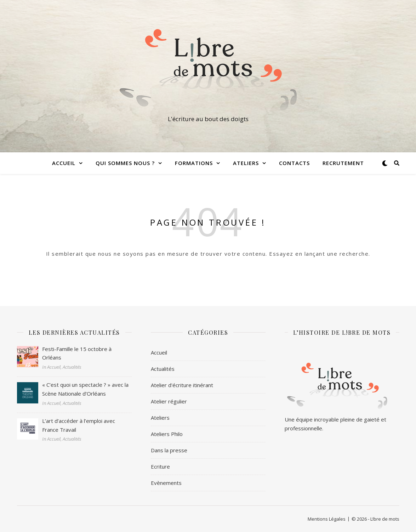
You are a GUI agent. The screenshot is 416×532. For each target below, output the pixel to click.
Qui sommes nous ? (125, 163)
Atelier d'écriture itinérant (182, 385)
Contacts (294, 163)
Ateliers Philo (167, 434)
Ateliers (246, 163)
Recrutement (343, 163)
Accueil (64, 163)
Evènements (166, 483)
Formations (194, 163)
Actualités (163, 369)
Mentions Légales (327, 519)
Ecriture (160, 466)
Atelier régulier (169, 401)
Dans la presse (169, 450)
